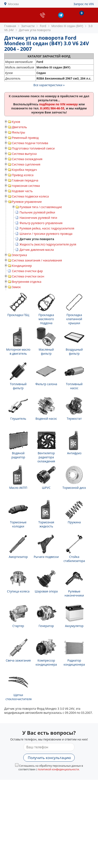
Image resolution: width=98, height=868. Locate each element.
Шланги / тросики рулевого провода (46, 234)
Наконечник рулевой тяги (38, 218)
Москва (13, 4)
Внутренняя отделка (27, 282)
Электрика (19, 255)
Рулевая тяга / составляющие (41, 207)
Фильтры (18, 132)
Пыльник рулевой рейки (37, 212)
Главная (10, 26)
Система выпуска (24, 154)
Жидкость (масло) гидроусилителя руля (48, 244)
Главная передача (25, 180)
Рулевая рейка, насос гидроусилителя (47, 228)
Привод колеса (23, 175)
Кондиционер (22, 266)
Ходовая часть (22, 191)
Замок (16, 287)
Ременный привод (25, 138)
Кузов (16, 122)
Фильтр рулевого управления (41, 223)
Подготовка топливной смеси (33, 148)
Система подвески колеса (30, 196)
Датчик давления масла (37, 250)
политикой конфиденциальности (58, 769)
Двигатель (19, 127)
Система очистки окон (28, 276)
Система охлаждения (27, 159)
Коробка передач (24, 170)
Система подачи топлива (30, 143)
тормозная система (26, 186)
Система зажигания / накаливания (37, 260)
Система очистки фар (27, 271)
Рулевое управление (27, 202)
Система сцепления (26, 164)
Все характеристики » (49, 85)
